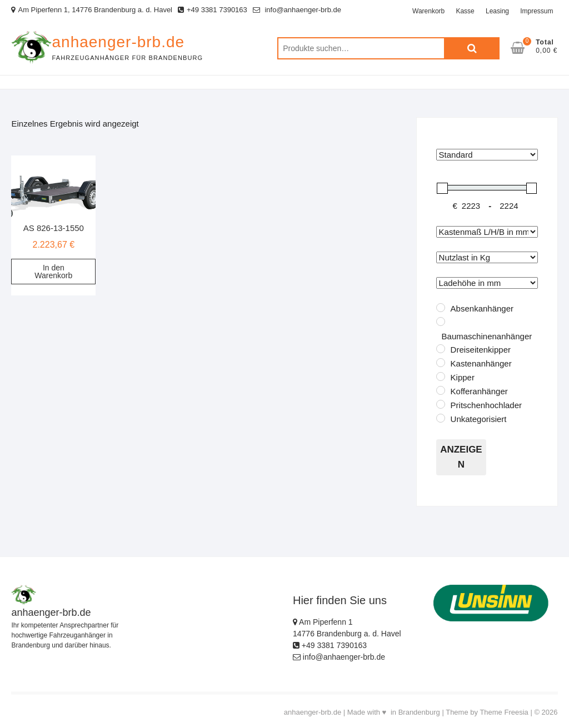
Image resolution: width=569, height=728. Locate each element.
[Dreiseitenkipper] (441, 349)
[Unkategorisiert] (441, 418)
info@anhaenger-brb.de (297, 10)
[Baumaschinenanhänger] (441, 322)
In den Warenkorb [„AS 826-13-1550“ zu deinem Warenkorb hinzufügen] (53, 272)
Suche (472, 48)
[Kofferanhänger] (441, 390)
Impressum (536, 11)
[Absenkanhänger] (441, 308)
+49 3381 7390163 (213, 10)
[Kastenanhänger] (441, 363)
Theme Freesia (504, 712)
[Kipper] (441, 376)
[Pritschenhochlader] (441, 404)
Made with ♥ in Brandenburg (394, 712)
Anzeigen (461, 457)
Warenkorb (428, 11)
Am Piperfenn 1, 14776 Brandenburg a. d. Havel (92, 10)
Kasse (465, 11)
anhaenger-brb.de (118, 42)
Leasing (497, 11)
